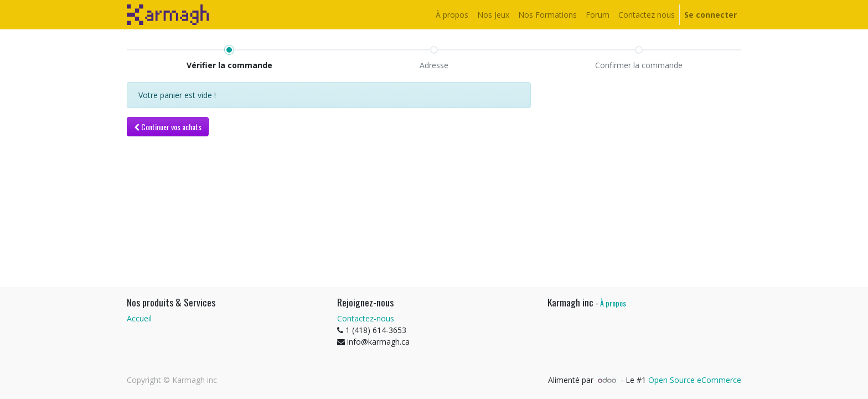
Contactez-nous (366, 318)
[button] (168, 127)
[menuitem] (452, 15)
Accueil (139, 318)
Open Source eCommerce (695, 380)
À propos (613, 303)
